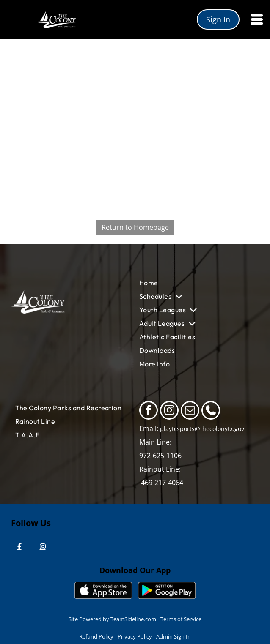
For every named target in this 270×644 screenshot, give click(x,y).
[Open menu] (257, 19)
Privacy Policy (135, 636)
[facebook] (149, 411)
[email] (190, 411)
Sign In (218, 19)
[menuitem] (192, 283)
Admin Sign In (174, 636)
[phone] (211, 411)
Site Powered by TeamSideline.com (112, 619)
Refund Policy (96, 636)
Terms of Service (181, 619)
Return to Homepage (135, 227)
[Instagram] (43, 546)
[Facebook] (19, 546)
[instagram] (169, 411)
